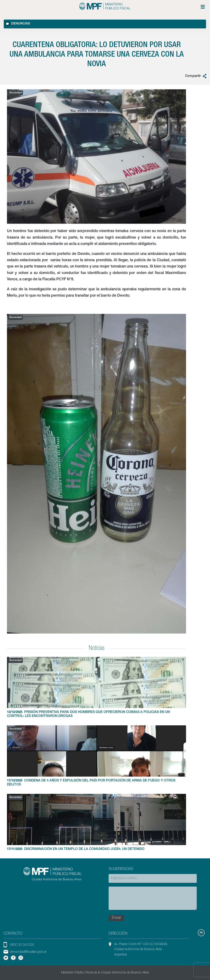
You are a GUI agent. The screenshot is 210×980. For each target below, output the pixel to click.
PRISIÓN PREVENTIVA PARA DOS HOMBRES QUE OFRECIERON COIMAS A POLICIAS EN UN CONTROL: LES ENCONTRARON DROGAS (97, 687)
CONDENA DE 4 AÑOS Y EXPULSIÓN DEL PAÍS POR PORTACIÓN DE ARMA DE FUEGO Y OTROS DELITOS (97, 756)
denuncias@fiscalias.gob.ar (28, 952)
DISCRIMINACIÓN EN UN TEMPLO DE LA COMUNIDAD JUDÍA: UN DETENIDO (97, 822)
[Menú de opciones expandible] (203, 7)
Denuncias (17, 24)
